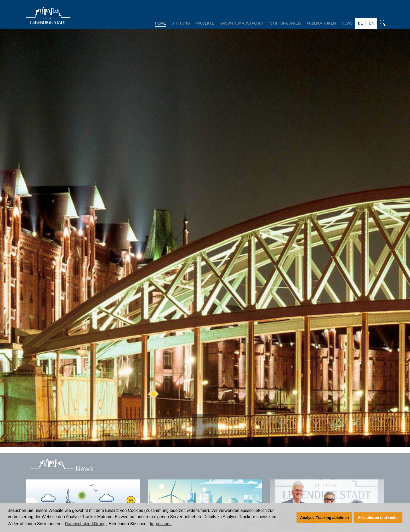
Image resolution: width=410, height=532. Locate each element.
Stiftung (181, 23)
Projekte (205, 23)
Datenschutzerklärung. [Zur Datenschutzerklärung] (86, 524)
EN (372, 23)
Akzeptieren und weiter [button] (378, 518)
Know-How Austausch (242, 23)
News (347, 23)
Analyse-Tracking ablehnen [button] (324, 518)
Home (160, 23)
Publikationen (321, 23)
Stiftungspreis (286, 23)
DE (360, 23)
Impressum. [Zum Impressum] (161, 524)
